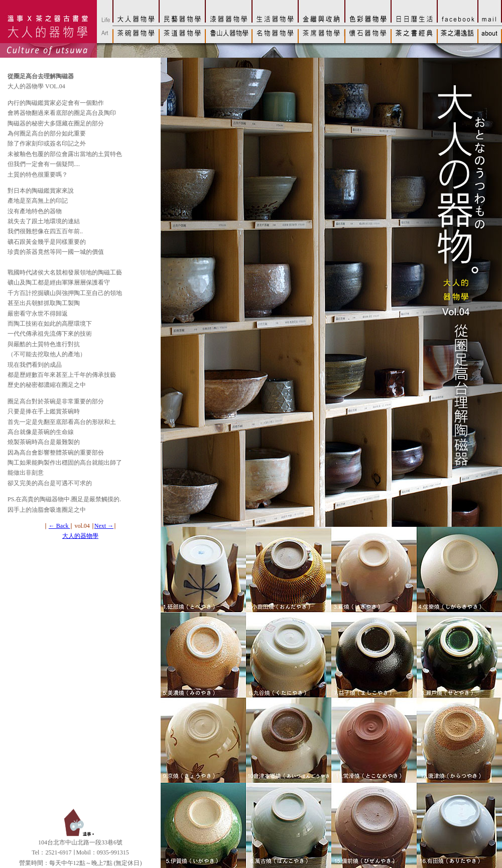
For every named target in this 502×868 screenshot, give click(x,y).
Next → (104, 526)
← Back (59, 526)
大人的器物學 (80, 536)
